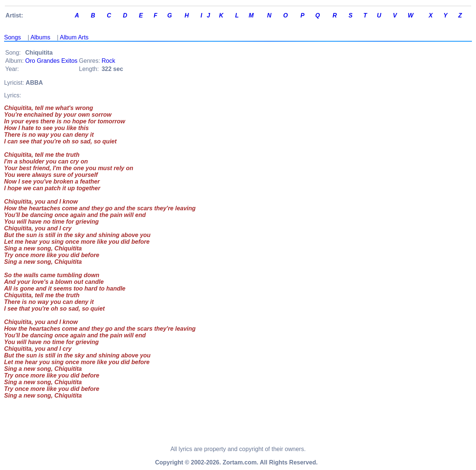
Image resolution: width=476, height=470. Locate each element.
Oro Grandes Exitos (52, 61)
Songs (12, 37)
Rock (108, 61)
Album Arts (74, 37)
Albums (40, 37)
